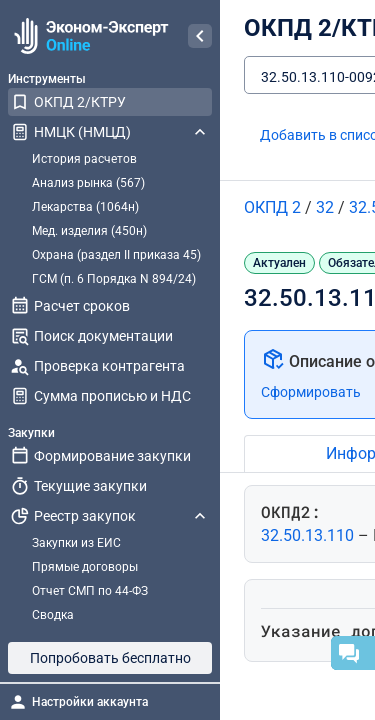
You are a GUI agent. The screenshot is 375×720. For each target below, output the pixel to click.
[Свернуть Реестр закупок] (200, 516)
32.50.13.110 (309, 535)
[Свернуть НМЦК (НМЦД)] (200, 132)
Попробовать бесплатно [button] (110, 658)
